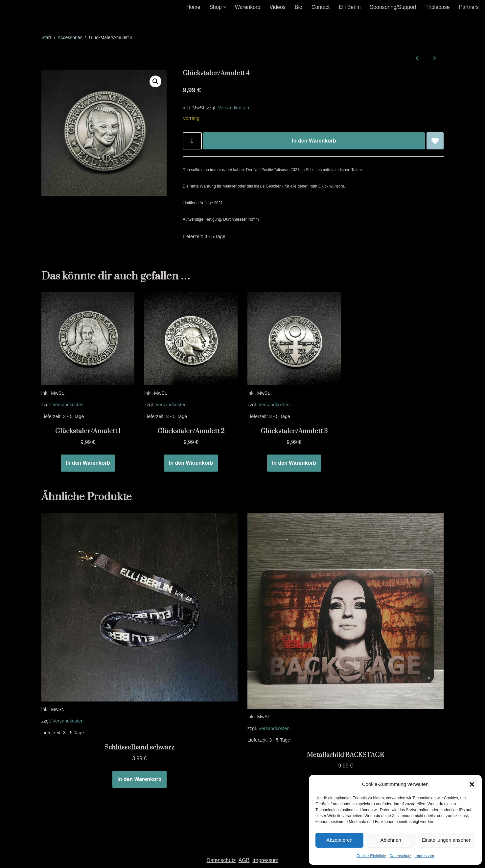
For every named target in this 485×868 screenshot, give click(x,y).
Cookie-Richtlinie (371, 856)
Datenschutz (400, 856)
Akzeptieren (339, 840)
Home (193, 7)
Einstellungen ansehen (447, 840)
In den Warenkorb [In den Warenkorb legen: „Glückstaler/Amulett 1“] (88, 463)
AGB (244, 861)
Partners (469, 7)
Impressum (424, 856)
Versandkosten (233, 108)
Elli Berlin (349, 7)
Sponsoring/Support (393, 7)
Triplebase (437, 7)
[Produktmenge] (192, 141)
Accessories (70, 37)
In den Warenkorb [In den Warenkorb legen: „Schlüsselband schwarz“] (139, 779)
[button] (472, 784)
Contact (320, 7)
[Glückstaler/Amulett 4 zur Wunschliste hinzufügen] (435, 141)
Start (46, 37)
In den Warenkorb (314, 141)
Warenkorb (247, 7)
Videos (277, 7)
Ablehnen (391, 840)
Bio (298, 7)
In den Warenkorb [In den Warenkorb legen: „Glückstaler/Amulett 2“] (191, 463)
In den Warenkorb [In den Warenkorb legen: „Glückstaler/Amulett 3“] (294, 463)
